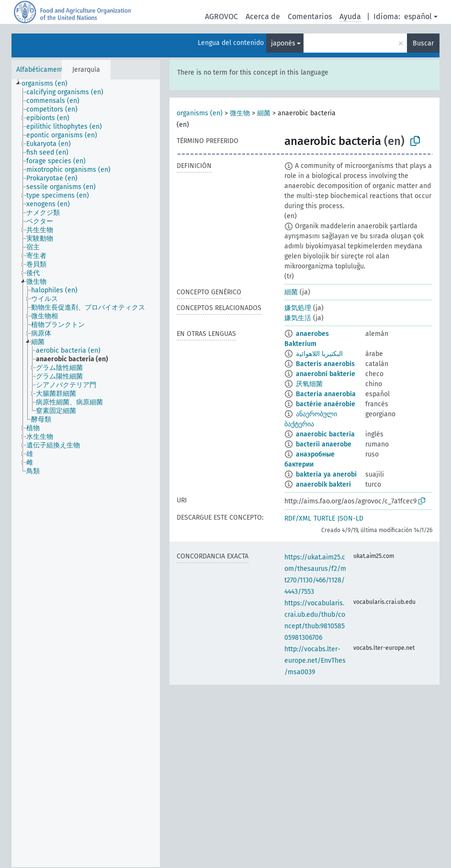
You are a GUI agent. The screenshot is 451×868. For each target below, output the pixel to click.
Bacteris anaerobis (325, 364)
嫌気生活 (298, 318)
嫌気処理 (298, 308)
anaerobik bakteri (323, 484)
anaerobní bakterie (326, 374)
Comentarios (310, 17)
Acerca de (263, 17)
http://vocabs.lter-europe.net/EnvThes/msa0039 (315, 661)
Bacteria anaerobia (326, 394)
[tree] (86, 473)
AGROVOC (221, 17)
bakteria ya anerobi (326, 474)
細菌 (264, 113)
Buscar (423, 43)
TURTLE (324, 518)
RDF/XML (298, 518)
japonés (283, 43)
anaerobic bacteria (325, 434)
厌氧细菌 (309, 384)
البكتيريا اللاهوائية (319, 354)
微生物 (240, 113)
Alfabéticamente (42, 70)
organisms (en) (200, 113)
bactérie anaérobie (326, 404)
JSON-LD (350, 518)
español (418, 17)
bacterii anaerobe (324, 444)
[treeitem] (49, 84)
